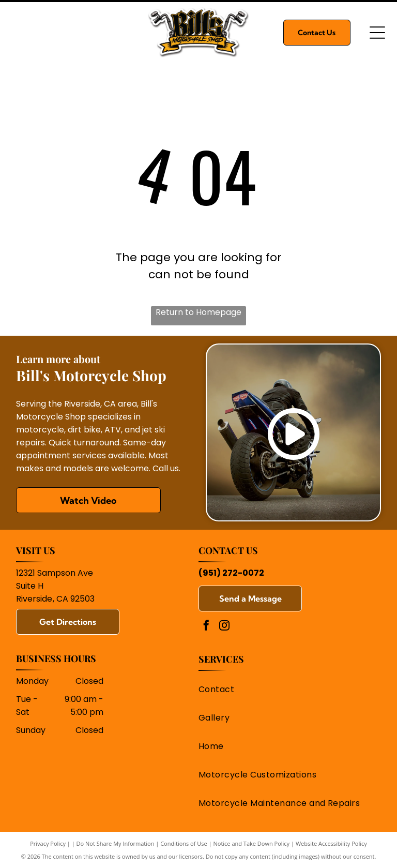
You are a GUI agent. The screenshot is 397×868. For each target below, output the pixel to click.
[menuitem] (286, 689)
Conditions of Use (184, 843)
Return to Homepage (198, 312)
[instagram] (224, 627)
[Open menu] (377, 33)
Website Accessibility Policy (331, 843)
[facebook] (206, 627)
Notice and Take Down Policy (252, 843)
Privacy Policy (48, 843)
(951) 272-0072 (231, 573)
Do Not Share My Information (116, 843)
